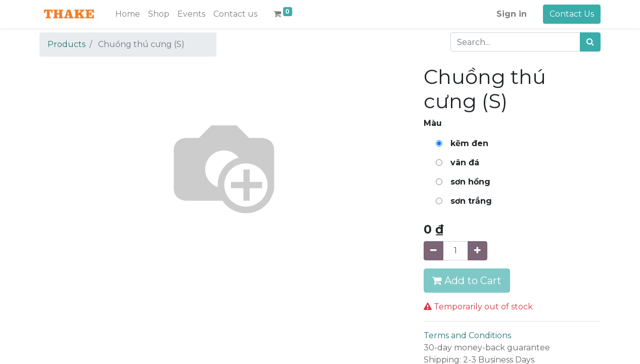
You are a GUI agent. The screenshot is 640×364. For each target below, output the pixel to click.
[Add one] (477, 251)
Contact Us (572, 14)
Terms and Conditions (467, 335)
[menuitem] (128, 14)
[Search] (590, 42)
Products (66, 44)
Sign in (512, 14)
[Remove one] (433, 251)
